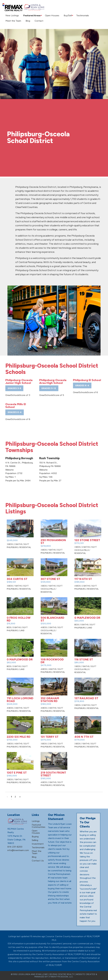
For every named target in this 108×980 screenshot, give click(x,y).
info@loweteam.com (18, 850)
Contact (36, 21)
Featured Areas (30, 15)
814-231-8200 (15, 847)
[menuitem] (11, 16)
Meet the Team (13, 21)
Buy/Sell (65, 15)
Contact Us (38, 861)
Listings (36, 821)
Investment (38, 844)
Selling (35, 840)
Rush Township (49, 458)
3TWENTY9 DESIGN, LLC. (61, 977)
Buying (35, 837)
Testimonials (80, 15)
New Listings (11, 15)
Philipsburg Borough (19, 458)
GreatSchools (12, 395)
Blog (26, 21)
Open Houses (51, 15)
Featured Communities (39, 826)
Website (9, 470)
